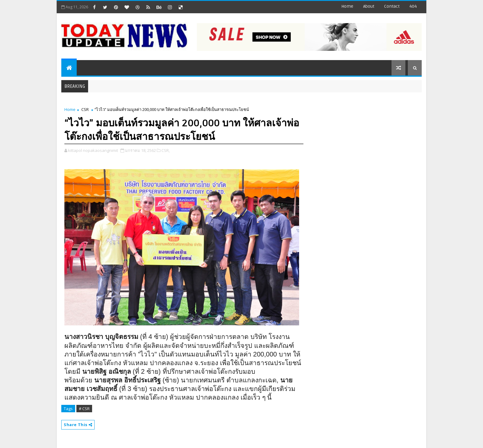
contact (392, 6)
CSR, (166, 150)
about (369, 6)
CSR (85, 109)
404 (413, 6)
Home (347, 6)
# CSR (84, 409)
